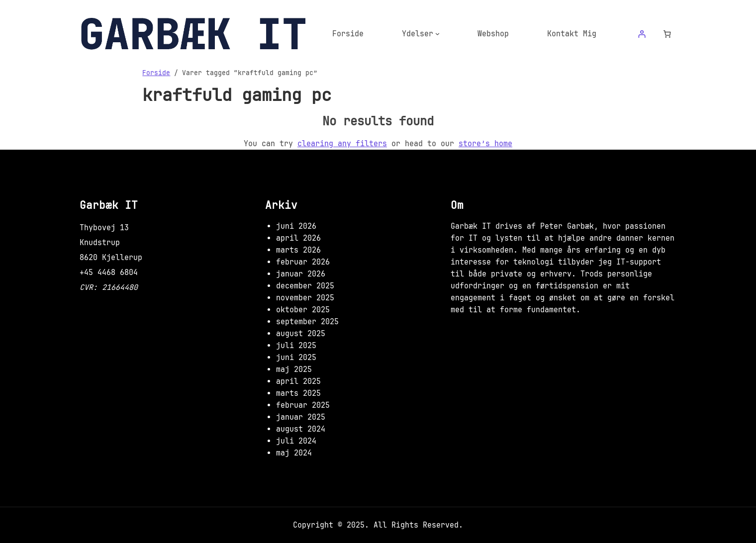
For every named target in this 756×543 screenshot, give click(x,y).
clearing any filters (342, 144)
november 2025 (305, 298)
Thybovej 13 (104, 228)
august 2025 (301, 334)
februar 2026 (303, 262)
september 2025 (307, 322)
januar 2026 (301, 274)
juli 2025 (296, 346)
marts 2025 (298, 393)
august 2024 (301, 429)
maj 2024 (294, 453)
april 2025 (298, 381)
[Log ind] (642, 34)
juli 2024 (296, 441)
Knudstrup (100, 243)
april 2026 (298, 238)
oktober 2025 (303, 310)
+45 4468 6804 (109, 272)
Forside (156, 73)
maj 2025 (294, 369)
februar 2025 (303, 405)
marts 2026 (298, 250)
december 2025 (305, 286)
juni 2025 (296, 358)
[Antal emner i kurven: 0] (667, 34)
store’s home (485, 144)
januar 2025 (301, 417)
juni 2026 (296, 226)
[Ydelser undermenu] (437, 34)
